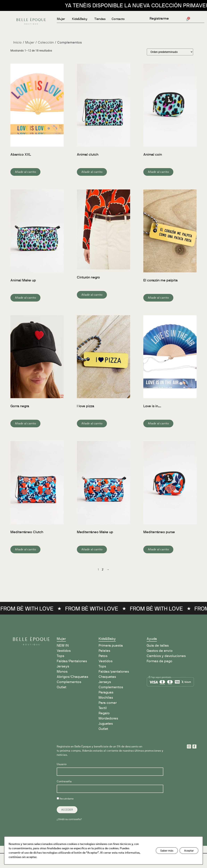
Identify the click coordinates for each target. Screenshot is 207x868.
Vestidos (64, 651)
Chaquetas (107, 677)
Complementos (69, 682)
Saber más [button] (167, 851)
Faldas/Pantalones (72, 661)
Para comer (108, 703)
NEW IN (63, 645)
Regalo (104, 713)
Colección (46, 42)
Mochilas (106, 698)
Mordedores (108, 718)
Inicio (17, 42)
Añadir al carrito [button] (25, 172)
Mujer (30, 42)
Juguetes (106, 724)
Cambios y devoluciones (166, 656)
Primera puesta (111, 645)
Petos (103, 656)
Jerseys (63, 666)
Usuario (62, 764)
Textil (103, 708)
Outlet (62, 687)
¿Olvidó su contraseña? (69, 819)
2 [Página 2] (103, 570)
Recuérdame (65, 799)
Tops (60, 656)
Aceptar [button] (189, 851)
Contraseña (64, 782)
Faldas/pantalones (114, 672)
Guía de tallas (158, 645)
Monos (62, 672)
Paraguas (106, 692)
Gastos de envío (160, 651)
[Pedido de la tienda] (170, 52)
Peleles (104, 651)
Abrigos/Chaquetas (72, 677)
